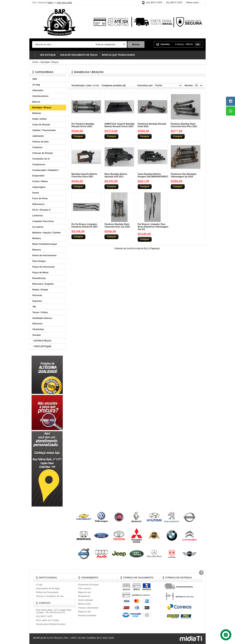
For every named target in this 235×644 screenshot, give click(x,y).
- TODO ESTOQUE (42, 346)
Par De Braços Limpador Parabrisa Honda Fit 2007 (85, 226)
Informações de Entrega (48, 588)
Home (35, 62)
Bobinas (37, 113)
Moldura (37, 238)
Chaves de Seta (40, 142)
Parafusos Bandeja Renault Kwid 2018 (152, 125)
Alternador (38, 90)
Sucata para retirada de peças (51, 624)
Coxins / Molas (40, 181)
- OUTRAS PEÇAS (42, 341)
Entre (50, 3)
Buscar (136, 44)
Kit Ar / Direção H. (42, 210)
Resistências (39, 278)
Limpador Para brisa (43, 221)
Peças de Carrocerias (44, 267)
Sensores (37, 295)
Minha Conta (84, 604)
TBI (34, 307)
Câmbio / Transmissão (44, 130)
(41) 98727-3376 (154, 3)
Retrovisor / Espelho (43, 284)
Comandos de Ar (41, 159)
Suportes (37, 301)
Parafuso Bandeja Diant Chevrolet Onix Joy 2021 (117, 226)
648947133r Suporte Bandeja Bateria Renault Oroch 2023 (119, 125)
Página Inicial (35, 55)
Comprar (78, 136)
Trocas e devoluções (88, 608)
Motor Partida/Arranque (45, 244)
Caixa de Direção (41, 125)
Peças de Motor (40, 273)
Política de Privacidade (47, 592)
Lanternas (38, 216)
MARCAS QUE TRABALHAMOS (118, 55)
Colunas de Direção (43, 153)
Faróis (36, 193)
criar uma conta (64, 3)
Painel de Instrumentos (44, 255)
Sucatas (37, 335)
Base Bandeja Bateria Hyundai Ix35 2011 (116, 175)
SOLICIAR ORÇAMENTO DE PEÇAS (79, 55)
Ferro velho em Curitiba (47, 620)
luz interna (38, 227)
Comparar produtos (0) (114, 85)
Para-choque (39, 261)
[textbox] (62, 45)
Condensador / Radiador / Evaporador (46, 173)
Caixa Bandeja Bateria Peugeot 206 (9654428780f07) (153, 175)
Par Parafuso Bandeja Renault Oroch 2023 (83, 125)
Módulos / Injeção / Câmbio (47, 233)
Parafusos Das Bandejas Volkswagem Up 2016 (184, 175)
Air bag (36, 85)
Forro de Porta (40, 198)
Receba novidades (87, 616)
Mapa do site (85, 592)
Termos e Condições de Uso (50, 596)
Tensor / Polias (40, 312)
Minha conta (192, 3)
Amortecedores (40, 96)
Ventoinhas (38, 329)
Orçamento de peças (88, 585)
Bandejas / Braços (49, 62)
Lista (88, 85)
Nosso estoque (86, 600)
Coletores (37, 147)
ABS (35, 79)
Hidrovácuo (38, 204)
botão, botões (40, 119)
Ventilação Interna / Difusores (42, 321)
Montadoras (84, 596)
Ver (198, 44)
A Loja (39, 585)
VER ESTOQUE (48, 55)
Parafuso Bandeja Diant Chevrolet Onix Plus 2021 (184, 125)
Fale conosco (85, 588)
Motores (37, 250)
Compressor (39, 164)
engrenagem (39, 187)
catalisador (38, 136)
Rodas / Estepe (40, 290)
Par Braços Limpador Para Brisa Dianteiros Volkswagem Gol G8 (153, 227)
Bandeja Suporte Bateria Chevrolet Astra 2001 (84, 175)
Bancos (36, 102)
